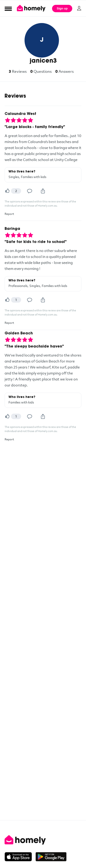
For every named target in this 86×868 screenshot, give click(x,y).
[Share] (43, 191)
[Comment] (30, 191)
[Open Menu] (8, 9)
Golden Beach (19, 333)
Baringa (12, 229)
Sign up (62, 8)
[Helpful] (7, 191)
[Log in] (79, 8)
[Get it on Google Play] (51, 857)
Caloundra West (20, 114)
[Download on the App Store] (20, 857)
